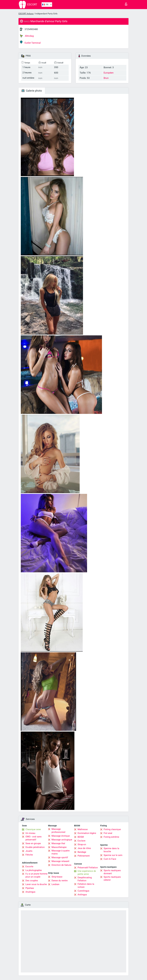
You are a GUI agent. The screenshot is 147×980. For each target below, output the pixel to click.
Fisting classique (112, 829)
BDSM (81, 837)
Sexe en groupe (33, 843)
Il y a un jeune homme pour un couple (36, 875)
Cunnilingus (83, 891)
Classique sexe (33, 829)
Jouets (29, 851)
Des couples (32, 881)
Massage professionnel (58, 831)
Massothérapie (59, 847)
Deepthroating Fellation (85, 879)
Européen (109, 73)
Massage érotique (61, 836)
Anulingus (30, 892)
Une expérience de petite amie (87, 873)
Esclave (81, 841)
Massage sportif (60, 857)
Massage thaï (58, 843)
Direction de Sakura (61, 865)
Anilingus (82, 895)
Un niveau (30, 833)
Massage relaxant (60, 861)
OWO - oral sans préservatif (34, 838)
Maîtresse (83, 829)
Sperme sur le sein (113, 855)
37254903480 (31, 29)
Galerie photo (32, 91)
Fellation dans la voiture (86, 886)
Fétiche (29, 855)
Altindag (27, 36)
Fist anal (108, 833)
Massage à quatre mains (61, 852)
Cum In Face (110, 859)
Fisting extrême (111, 837)
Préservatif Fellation (88, 868)
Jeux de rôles (84, 848)
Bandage (82, 852)
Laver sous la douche (36, 884)
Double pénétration (35, 847)
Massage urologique (62, 840)
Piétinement (84, 856)
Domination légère (87, 833)
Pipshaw (30, 888)
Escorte (29, 866)
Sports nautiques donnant (112, 872)
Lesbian (55, 884)
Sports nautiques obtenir (112, 878)
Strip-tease (57, 877)
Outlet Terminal (30, 42)
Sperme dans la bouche (111, 850)
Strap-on (82, 844)
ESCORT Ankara (26, 14)
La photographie (34, 870)
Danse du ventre (60, 881)
